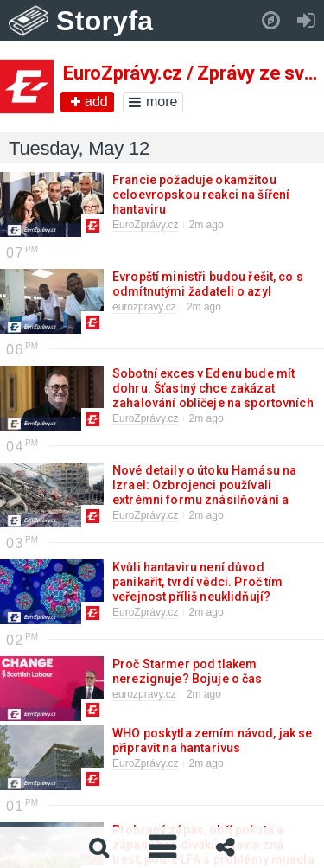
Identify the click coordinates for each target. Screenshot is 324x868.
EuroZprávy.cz (145, 225)
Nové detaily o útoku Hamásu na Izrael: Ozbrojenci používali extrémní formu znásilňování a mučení (204, 492)
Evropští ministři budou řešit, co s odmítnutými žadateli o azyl (208, 284)
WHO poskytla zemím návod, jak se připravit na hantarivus (212, 740)
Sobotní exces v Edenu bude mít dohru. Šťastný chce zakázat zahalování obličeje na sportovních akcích (213, 396)
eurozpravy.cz (144, 307)
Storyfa (105, 21)
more (153, 102)
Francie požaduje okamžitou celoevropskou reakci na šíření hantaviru (201, 195)
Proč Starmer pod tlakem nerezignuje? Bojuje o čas (187, 671)
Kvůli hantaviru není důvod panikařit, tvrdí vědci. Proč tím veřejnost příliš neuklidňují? (197, 582)
